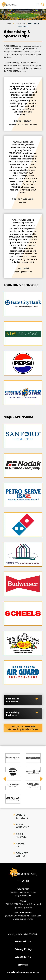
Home (9, 23)
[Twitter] (23, 881)
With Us (23, 855)
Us (23, 845)
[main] (23, 370)
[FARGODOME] (9, 4)
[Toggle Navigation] (38, 4)
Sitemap (23, 965)
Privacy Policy (23, 949)
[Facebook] (18, 881)
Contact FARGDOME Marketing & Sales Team (23, 728)
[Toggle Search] (43, 4)
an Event (23, 835)
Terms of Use (23, 941)
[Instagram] (28, 881)
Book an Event (20, 23)
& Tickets (23, 816)
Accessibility (23, 957)
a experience (23, 972)
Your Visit (23, 826)
